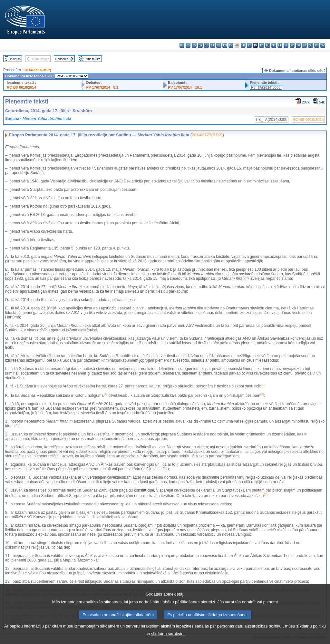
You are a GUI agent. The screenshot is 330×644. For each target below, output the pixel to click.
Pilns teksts (93, 59)
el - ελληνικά (219, 45)
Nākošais (62, 59)
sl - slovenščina (311, 45)
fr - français (231, 45)
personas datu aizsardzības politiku (249, 632)
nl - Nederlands (280, 45)
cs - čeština (194, 45)
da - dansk (200, 45)
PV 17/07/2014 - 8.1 (102, 87)
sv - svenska (323, 45)
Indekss (15, 59)
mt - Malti (274, 45)
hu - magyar (268, 45)
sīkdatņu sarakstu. (168, 639)
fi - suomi (317, 45)
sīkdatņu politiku (311, 632)
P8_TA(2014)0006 (266, 87)
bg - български (182, 45)
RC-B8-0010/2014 (21, 87)
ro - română (298, 45)
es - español (188, 45)
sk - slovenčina (304, 45)
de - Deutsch (206, 45)
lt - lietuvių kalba (262, 45)
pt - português (292, 45)
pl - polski (286, 45)
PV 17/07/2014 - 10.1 (185, 87)
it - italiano (249, 45)
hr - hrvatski (243, 45)
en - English (225, 45)
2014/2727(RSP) (38, 70)
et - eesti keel (213, 45)
